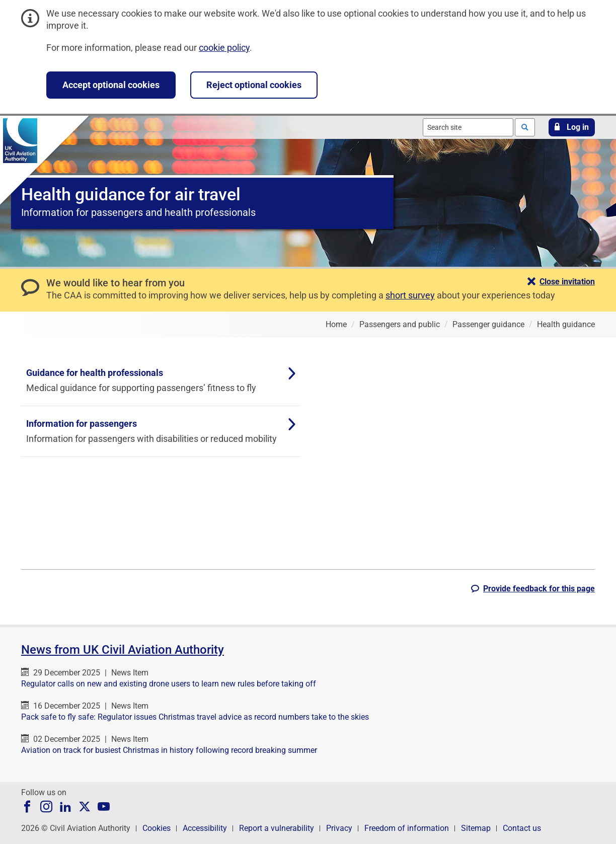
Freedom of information (407, 828)
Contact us (522, 828)
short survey (410, 295)
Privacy (339, 828)
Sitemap (476, 828)
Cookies (157, 828)
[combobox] (468, 127)
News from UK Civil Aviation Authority (123, 650)
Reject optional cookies (254, 85)
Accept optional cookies (111, 85)
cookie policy (224, 48)
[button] (572, 127)
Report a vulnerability (277, 828)
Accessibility (205, 828)
